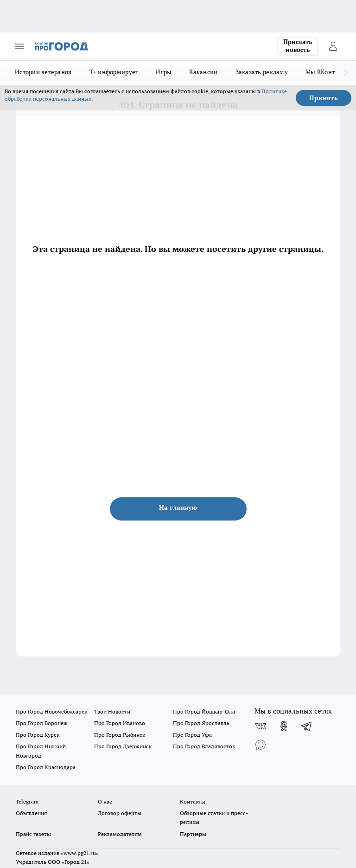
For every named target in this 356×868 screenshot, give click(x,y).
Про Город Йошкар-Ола (204, 711)
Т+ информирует (114, 72)
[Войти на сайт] (333, 46)
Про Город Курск (38, 735)
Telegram (27, 801)
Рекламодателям (120, 834)
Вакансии (203, 72)
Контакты (193, 801)
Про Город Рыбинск (120, 735)
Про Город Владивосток (204, 746)
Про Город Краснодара (46, 767)
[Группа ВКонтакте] (261, 726)
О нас (105, 801)
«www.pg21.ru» (80, 853)
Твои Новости (112, 711)
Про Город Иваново (120, 723)
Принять (324, 98)
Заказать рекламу (262, 72)
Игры (164, 72)
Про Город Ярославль (201, 723)
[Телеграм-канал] (307, 726)
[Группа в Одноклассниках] (284, 726)
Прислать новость (298, 46)
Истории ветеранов (43, 72)
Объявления (31, 813)
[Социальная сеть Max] (261, 745)
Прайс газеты (33, 834)
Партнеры (193, 834)
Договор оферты (120, 813)
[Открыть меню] (19, 46)
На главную (178, 508)
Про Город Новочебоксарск (51, 711)
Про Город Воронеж (42, 723)
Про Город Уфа (192, 735)
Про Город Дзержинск (123, 746)
